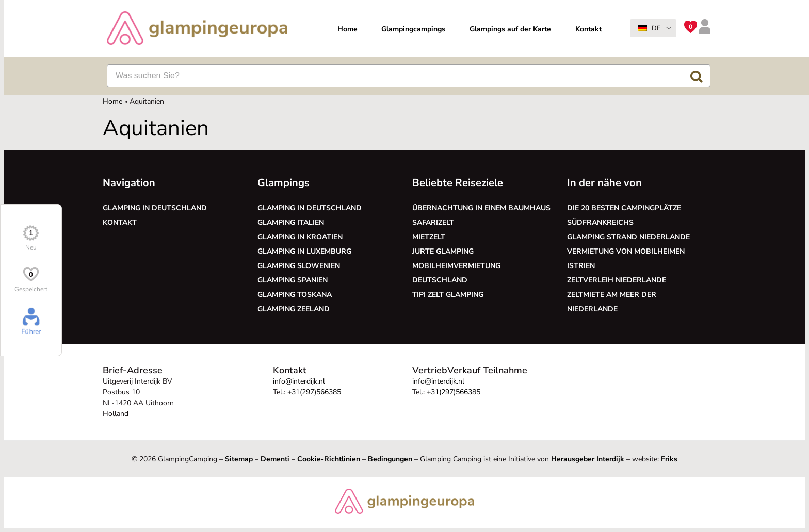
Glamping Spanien (293, 280)
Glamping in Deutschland (155, 208)
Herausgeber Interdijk (588, 459)
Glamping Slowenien (299, 266)
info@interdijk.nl (299, 381)
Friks (669, 459)
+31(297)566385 (314, 392)
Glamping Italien (291, 222)
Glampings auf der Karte (510, 29)
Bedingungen (390, 459)
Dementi (275, 459)
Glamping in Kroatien (300, 237)
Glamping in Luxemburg (304, 251)
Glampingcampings (413, 29)
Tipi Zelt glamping (448, 295)
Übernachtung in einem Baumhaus (481, 208)
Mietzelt (429, 237)
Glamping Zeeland (294, 309)
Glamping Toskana (295, 295)
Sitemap (239, 459)
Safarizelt (433, 222)
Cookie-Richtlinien (329, 459)
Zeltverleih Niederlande (619, 280)
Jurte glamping (443, 251)
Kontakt (588, 29)
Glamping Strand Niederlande (628, 237)
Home (347, 29)
